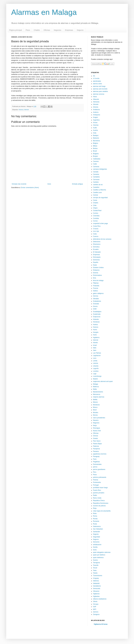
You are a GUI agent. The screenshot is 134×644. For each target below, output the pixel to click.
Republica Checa (99, 501)
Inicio (49, 184)
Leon (95, 358)
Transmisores (98, 576)
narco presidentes (99, 418)
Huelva (95, 325)
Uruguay (96, 578)
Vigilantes (96, 596)
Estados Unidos (98, 268)
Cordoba (96, 218)
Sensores (96, 542)
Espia (95, 265)
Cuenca (96, 236)
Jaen (95, 350)
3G (94, 76)
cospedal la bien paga (100, 223)
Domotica (96, 247)
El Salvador (97, 252)
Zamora (96, 612)
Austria (95, 130)
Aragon (96, 117)
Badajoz (96, 135)
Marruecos (97, 394)
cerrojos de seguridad (100, 198)
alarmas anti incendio (100, 89)
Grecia (95, 306)
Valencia (96, 581)
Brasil (95, 151)
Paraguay (96, 456)
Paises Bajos (97, 444)
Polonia (96, 480)
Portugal (96, 485)
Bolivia (95, 148)
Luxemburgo (97, 376)
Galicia (95, 291)
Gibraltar (96, 299)
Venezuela (97, 589)
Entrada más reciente (19, 184)
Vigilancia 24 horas (101, 624)
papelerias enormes (100, 454)
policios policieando (100, 477)
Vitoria (95, 601)
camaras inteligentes (100, 169)
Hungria (96, 332)
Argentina (96, 120)
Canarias (96, 174)
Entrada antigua (78, 184)
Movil (95, 410)
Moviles (96, 413)
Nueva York (97, 431)
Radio (95, 495)
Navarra (96, 420)
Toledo (95, 573)
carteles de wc (98, 185)
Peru (95, 472)
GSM (95, 309)
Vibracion (96, 591)
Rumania (96, 521)
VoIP (95, 607)
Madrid (95, 379)
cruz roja (96, 231)
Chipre (95, 208)
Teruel (95, 568)
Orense (96, 436)
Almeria (96, 107)
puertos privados (99, 493)
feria (95, 278)
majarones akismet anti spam (103, 381)
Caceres (96, 161)
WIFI (95, 609)
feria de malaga (98, 280)
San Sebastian (98, 529)
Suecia (95, 560)
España (96, 262)
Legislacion (97, 356)
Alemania (96, 102)
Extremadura (97, 275)
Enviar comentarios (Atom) (30, 188)
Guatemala (97, 314)
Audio (95, 128)
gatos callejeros (98, 293)
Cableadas (97, 159)
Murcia (95, 415)
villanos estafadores (100, 599)
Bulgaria (96, 154)
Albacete (96, 99)
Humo (95, 330)
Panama (96, 451)
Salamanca (97, 526)
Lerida (95, 361)
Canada (96, 172)
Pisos (28, 30)
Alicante (96, 104)
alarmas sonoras (99, 94)
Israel (95, 345)
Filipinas (96, 283)
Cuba (95, 234)
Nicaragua (97, 428)
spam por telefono (99, 555)
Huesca (21, 110)
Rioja (95, 508)
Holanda (96, 319)
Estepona (96, 270)
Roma (95, 516)
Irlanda (95, 343)
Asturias (96, 125)
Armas (95, 123)
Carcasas (96, 180)
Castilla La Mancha (100, 190)
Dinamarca (97, 244)
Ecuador (96, 249)
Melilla (95, 400)
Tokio (95, 570)
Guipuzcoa (97, 317)
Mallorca (96, 387)
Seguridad (97, 537)
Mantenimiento (98, 392)
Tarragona (96, 563)
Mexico (95, 402)
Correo (95, 221)
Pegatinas (96, 462)
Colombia (96, 216)
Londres (96, 371)
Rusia (95, 524)
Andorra (96, 112)
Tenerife (96, 565)
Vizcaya (96, 604)
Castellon (96, 187)
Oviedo (95, 438)
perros (95, 467)
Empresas (69, 30)
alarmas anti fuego (99, 86)
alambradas (97, 81)
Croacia (96, 229)
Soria (95, 550)
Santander (97, 532)
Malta (95, 389)
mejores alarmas (99, 397)
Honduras (96, 322)
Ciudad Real (97, 211)
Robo (95, 513)
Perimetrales (97, 464)
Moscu (95, 407)
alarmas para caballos (100, 91)
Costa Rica (97, 226)
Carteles (96, 182)
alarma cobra (97, 84)
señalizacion (97, 545)
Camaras (96, 167)
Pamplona (96, 449)
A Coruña (96, 78)
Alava (95, 97)
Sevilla (95, 547)
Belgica (96, 143)
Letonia (96, 363)
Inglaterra (96, 337)
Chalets (37, 30)
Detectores (97, 242)
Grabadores (97, 301)
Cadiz (95, 164)
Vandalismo (97, 586)
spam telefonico (98, 558)
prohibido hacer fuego (100, 488)
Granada (96, 304)
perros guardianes (99, 469)
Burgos (95, 156)
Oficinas (47, 30)
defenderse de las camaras (102, 239)
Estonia (96, 273)
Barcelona (96, 141)
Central (96, 195)
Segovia (96, 534)
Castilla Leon (97, 192)
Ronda (95, 519)
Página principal (16, 30)
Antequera (97, 115)
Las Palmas (97, 353)
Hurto (95, 335)
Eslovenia (96, 260)
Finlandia (96, 286)
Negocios (57, 30)
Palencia (96, 446)
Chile (95, 205)
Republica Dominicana (101, 503)
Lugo (95, 374)
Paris (95, 459)
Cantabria (96, 177)
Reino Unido (97, 498)
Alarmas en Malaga (44, 12)
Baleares (96, 138)
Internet (26, 110)
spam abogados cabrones (102, 552)
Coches (96, 213)
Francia (96, 288)
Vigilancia (96, 594)
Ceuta (95, 200)
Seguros (80, 30)
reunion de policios (99, 506)
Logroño (96, 368)
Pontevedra (97, 482)
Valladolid (96, 583)
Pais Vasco (97, 441)
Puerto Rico (97, 490)
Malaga (96, 384)
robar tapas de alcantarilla (102, 511)
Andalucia (96, 110)
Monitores (96, 405)
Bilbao (95, 146)
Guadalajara (97, 312)
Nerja (95, 425)
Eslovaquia (97, 257)
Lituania (96, 366)
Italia (95, 348)
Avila (95, 133)
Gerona (96, 296)
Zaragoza (96, 614)
